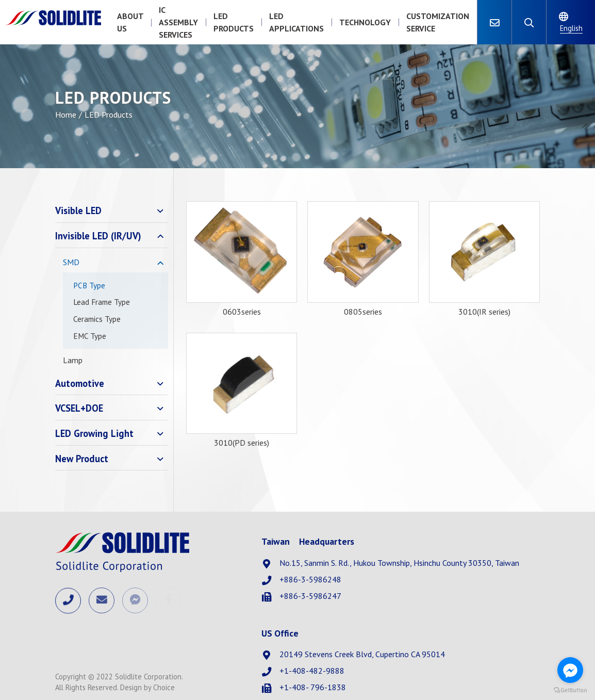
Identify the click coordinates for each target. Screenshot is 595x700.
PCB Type (89, 286)
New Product (82, 459)
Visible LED (78, 210)
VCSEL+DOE (79, 408)
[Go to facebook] (570, 670)
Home (66, 115)
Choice (164, 687)
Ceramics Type (97, 319)
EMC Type (90, 336)
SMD (71, 262)
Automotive (80, 383)
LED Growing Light (94, 433)
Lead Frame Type (102, 302)
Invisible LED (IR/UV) (98, 236)
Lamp (73, 360)
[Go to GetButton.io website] (570, 690)
